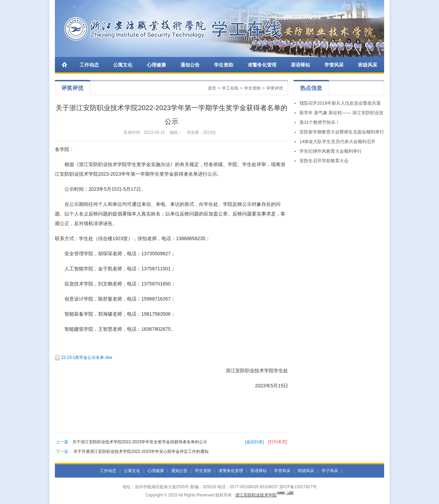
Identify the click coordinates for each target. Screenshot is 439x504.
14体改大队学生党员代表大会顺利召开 (337, 142)
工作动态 (89, 65)
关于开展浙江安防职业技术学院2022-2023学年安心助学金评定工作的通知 (141, 452)
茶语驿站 (300, 65)
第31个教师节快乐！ (320, 122)
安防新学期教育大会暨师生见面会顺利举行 (342, 132)
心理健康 (156, 65)
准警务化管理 (262, 65)
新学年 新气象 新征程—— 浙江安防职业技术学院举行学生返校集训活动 (341, 114)
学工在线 (230, 88)
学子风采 (330, 471)
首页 (212, 88)
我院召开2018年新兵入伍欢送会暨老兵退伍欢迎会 (340, 104)
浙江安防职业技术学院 (256, 495)
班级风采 (368, 65)
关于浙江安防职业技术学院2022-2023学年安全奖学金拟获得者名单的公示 (140, 442)
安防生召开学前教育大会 (324, 161)
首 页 (65, 65)
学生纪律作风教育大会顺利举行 (331, 151)
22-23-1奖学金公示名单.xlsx (87, 358)
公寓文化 (123, 65)
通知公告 (190, 65)
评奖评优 (275, 88)
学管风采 (334, 65)
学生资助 (224, 65)
